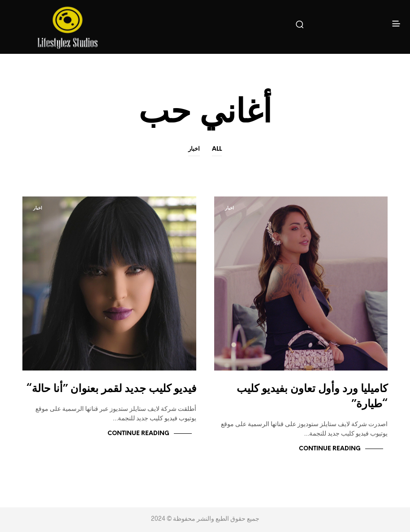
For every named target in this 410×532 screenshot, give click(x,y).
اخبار (194, 149)
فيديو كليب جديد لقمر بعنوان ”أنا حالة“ (111, 389)
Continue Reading (330, 449)
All (217, 149)
